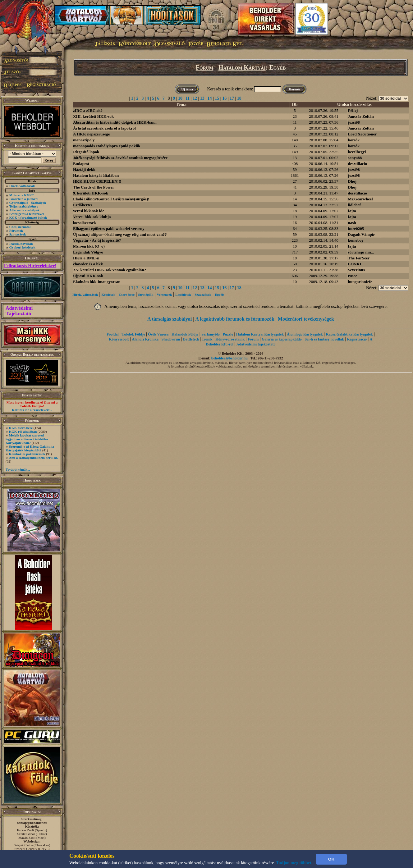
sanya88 (355, 158)
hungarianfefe (360, 282)
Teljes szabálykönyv (24, 206)
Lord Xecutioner (363, 134)
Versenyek (164, 295)
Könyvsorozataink (230, 339)
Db (295, 105)
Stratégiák (146, 295)
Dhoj (352, 181)
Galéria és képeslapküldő (282, 339)
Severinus (356, 270)
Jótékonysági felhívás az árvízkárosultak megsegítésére (120, 158)
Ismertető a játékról (24, 199)
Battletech (191, 339)
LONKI (355, 264)
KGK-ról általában (23, 432)
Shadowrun (171, 339)
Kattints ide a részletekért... (32, 410)
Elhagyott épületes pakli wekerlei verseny (109, 228)
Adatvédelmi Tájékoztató (19, 311)
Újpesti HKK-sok (88, 276)
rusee (353, 276)
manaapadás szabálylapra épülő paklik (107, 146)
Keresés (294, 89)
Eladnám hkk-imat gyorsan (97, 282)
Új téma (187, 89)
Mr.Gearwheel (360, 199)
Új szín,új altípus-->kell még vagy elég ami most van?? (120, 234)
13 (202, 98)
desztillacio (358, 164)
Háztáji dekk (84, 169)
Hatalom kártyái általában (96, 175)
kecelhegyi (357, 152)
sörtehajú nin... (361, 252)
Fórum (205, 67)
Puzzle (228, 334)
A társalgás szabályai (170, 319)
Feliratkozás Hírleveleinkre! (30, 266)
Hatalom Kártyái (242, 67)
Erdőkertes (83, 205)
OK (331, 859)
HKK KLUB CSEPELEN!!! (97, 181)
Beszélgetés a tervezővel (27, 214)
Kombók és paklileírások (27, 454)
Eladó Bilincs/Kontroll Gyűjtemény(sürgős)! (111, 199)
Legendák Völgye (88, 252)
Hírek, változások (22, 186)
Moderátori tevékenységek (306, 319)
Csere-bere (127, 295)
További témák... (18, 469)
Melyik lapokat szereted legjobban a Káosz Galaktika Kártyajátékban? (27, 439)
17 (232, 98)
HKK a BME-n (86, 258)
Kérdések (109, 295)
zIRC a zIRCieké (88, 110)
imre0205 (356, 228)
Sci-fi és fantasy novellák (324, 339)
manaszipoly (84, 140)
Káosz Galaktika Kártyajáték (349, 334)
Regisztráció (357, 339)
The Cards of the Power (94, 187)
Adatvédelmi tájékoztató (256, 344)
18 (239, 98)
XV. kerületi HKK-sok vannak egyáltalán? (110, 270)
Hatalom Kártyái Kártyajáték (260, 334)
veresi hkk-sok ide (89, 211)
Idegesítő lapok (86, 152)
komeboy (356, 240)
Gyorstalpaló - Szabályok (28, 203)
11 (188, 98)
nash (352, 223)
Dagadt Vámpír (362, 234)
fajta (352, 211)
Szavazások (18, 234)
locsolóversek (85, 223)
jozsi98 (354, 122)
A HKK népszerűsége (91, 134)
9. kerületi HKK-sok (91, 193)
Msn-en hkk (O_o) (89, 246)
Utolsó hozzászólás (354, 105)
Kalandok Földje (185, 334)
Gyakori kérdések (22, 247)
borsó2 (354, 140)
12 (195, 98)
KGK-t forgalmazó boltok (28, 217)
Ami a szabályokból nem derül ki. (34, 458)
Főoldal (113, 334)
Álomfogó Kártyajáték (305, 334)
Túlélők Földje (133, 334)
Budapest (81, 164)
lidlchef (354, 205)
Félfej (353, 110)
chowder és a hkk (88, 264)
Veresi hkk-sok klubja (92, 217)
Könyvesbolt (119, 339)
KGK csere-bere (21, 428)
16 (224, 98)
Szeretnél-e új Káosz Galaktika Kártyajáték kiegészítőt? (30, 448)
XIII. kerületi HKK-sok (93, 116)
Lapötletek (183, 295)
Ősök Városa (158, 334)
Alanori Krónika (145, 339)
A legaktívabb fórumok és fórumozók (235, 319)
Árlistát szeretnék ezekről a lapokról (104, 128)
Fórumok (16, 231)
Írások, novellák (21, 244)
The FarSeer (359, 258)
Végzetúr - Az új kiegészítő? (97, 240)
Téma (181, 105)
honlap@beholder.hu (32, 823)
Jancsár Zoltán (361, 116)
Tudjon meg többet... (296, 863)
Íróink (207, 339)
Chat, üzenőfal (20, 227)
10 (180, 98)
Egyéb (219, 295)
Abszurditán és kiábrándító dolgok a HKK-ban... (115, 122)
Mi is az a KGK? (22, 195)
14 (210, 98)
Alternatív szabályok (24, 210)
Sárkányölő (211, 334)
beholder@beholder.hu (229, 358)
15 (217, 98)
